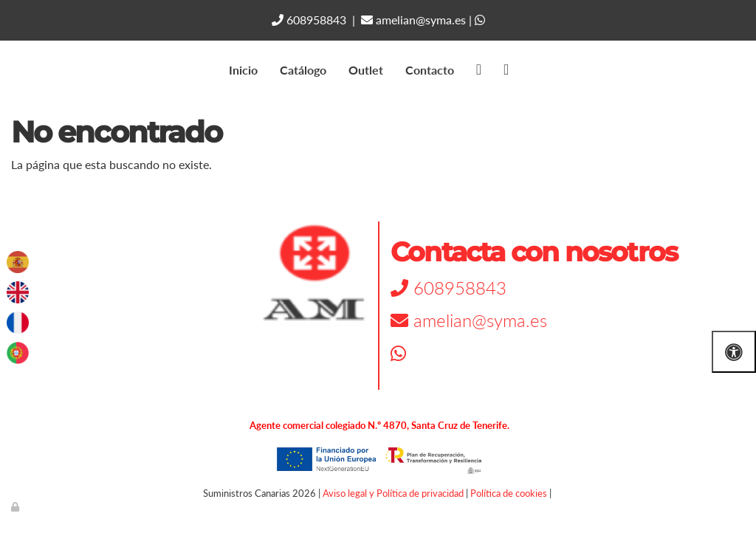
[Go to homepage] (7, 70)
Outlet (366, 70)
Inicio (243, 70)
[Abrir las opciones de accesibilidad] (734, 352)
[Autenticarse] (16, 506)
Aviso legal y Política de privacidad (393, 493)
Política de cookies (509, 493)
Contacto (430, 70)
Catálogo (303, 70)
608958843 (309, 20)
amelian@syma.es (413, 20)
